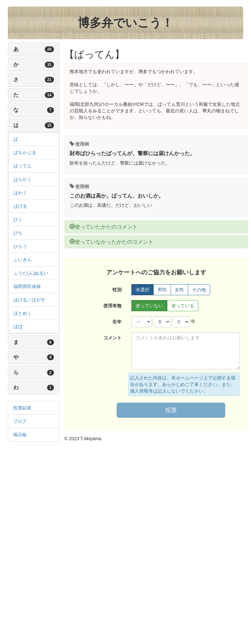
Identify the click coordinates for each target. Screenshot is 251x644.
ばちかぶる (25, 153)
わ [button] (24, 387)
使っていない (149, 306)
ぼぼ (18, 327)
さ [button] (24, 80)
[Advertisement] (34, 546)
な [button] (24, 110)
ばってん (23, 166)
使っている (183, 306)
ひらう (20, 246)
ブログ (20, 421)
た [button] (24, 95)
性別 (117, 290)
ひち (18, 233)
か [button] (24, 64)
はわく (20, 193)
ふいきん (23, 260)
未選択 (142, 290)
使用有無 (112, 306)
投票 (171, 410)
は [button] (24, 125)
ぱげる (20, 206)
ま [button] (24, 342)
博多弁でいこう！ (125, 23)
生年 (117, 322)
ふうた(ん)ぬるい (31, 273)
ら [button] (24, 372)
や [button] (24, 357)
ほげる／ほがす (29, 300)
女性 (179, 290)
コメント (112, 338)
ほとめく (23, 313)
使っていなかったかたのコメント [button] (111, 242)
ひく (18, 219)
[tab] (34, 49)
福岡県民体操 (27, 286)
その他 (199, 290)
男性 (162, 290)
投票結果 (22, 408)
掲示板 (20, 435)
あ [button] (24, 49)
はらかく (23, 179)
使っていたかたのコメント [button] (104, 227)
